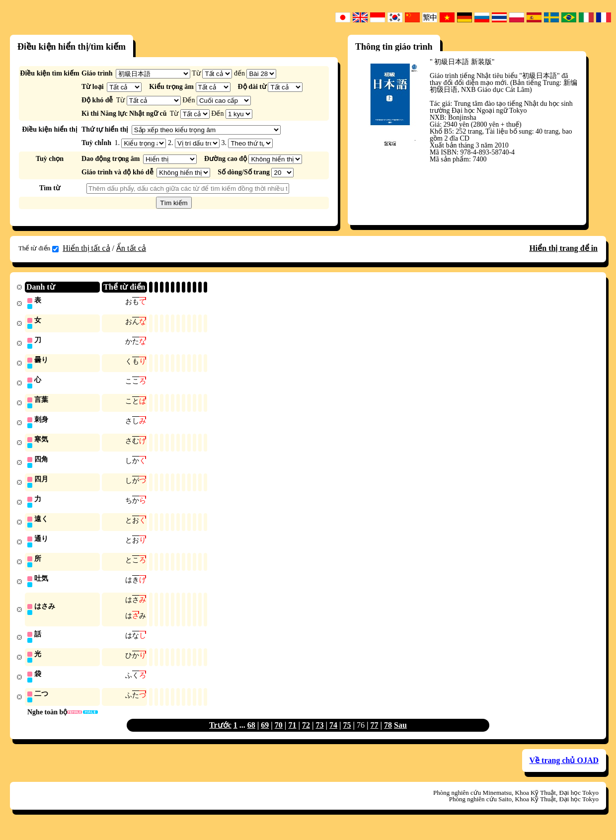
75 (347, 735)
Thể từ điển (38, 248)
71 (292, 735)
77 (375, 735)
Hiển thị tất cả (86, 248)
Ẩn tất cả (131, 248)
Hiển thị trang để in (563, 248)
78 (388, 735)
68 (251, 735)
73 (319, 735)
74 (333, 735)
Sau (400, 735)
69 (265, 735)
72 (306, 735)
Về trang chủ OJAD (564, 771)
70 (279, 735)
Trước (220, 735)
